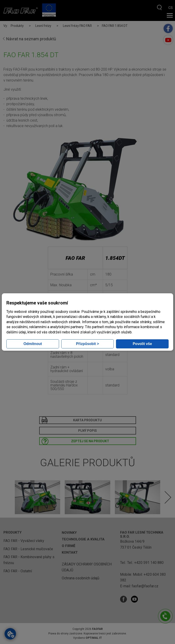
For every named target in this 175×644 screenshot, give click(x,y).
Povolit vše (142, 344)
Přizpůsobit (88, 344)
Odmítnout (33, 344)
